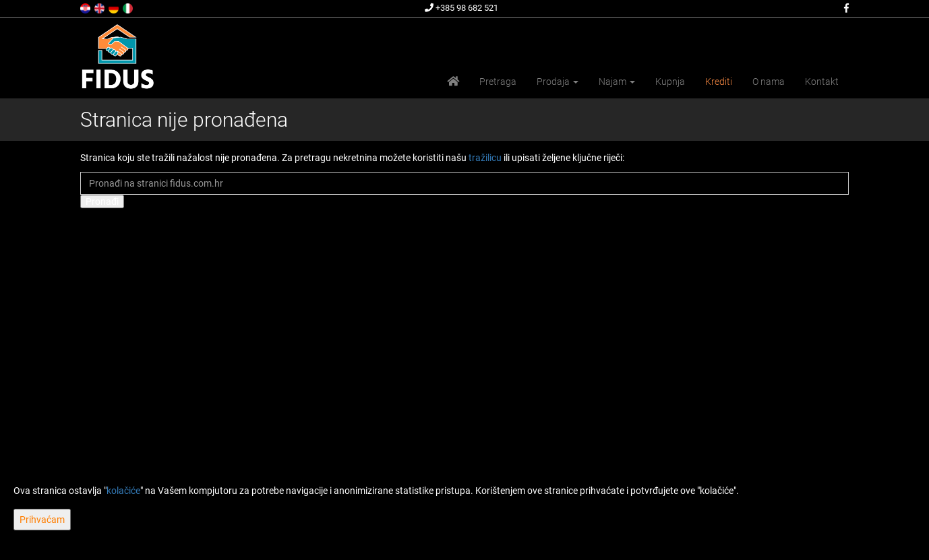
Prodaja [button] (558, 82)
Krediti (719, 82)
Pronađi (102, 201)
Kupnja (670, 82)
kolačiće (123, 491)
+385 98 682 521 (461, 8)
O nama (769, 82)
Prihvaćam (42, 520)
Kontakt (822, 82)
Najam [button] (617, 82)
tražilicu (485, 158)
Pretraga (498, 82)
